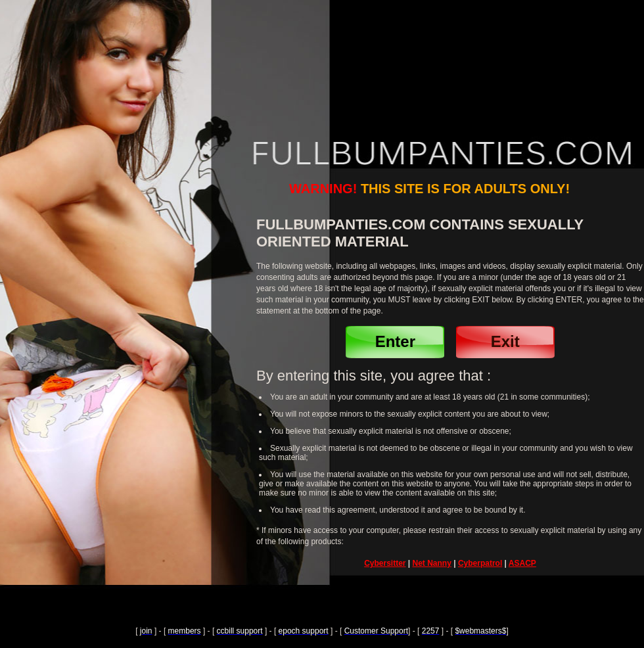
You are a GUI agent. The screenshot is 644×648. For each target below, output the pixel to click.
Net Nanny (432, 563)
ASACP (522, 563)
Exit (505, 341)
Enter (395, 341)
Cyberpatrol (480, 563)
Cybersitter (385, 563)
